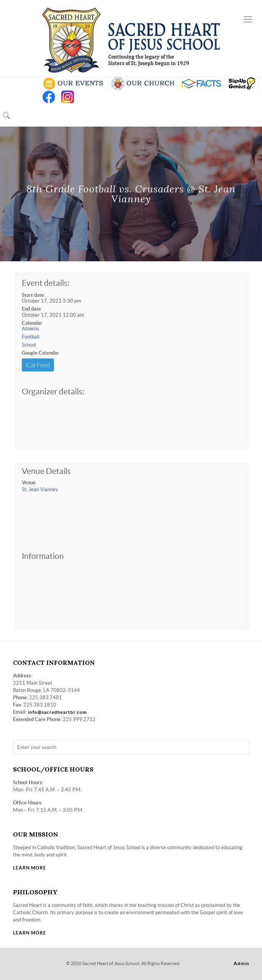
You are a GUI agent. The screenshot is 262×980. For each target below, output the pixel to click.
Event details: (46, 283)
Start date (33, 295)
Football (31, 337)
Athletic (30, 329)
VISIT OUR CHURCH (142, 84)
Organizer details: (53, 392)
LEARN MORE (30, 868)
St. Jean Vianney (40, 489)
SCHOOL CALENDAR (74, 84)
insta (68, 97)
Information (43, 556)
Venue (29, 483)
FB (49, 97)
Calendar (32, 323)
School (29, 345)
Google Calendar (40, 353)
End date (31, 309)
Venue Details (46, 471)
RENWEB (201, 84)
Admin (242, 963)
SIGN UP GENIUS (242, 84)
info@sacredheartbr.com (57, 712)
